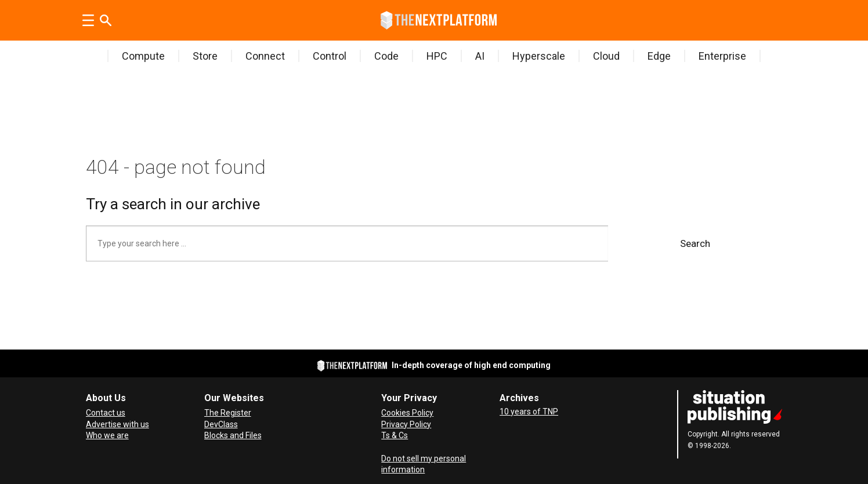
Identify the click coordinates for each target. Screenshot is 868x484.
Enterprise (722, 56)
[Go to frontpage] (439, 20)
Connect (265, 56)
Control (330, 56)
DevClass (221, 424)
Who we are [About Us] (107, 435)
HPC (437, 56)
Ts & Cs (395, 435)
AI (480, 56)
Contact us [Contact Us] (106, 413)
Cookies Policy (407, 413)
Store (205, 56)
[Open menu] (88, 20)
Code (386, 56)
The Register (228, 413)
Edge (659, 56)
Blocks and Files (233, 435)
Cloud (606, 56)
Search (695, 243)
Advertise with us (117, 424)
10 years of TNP (529, 412)
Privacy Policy (406, 424)
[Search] (106, 20)
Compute (143, 56)
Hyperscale (539, 56)
